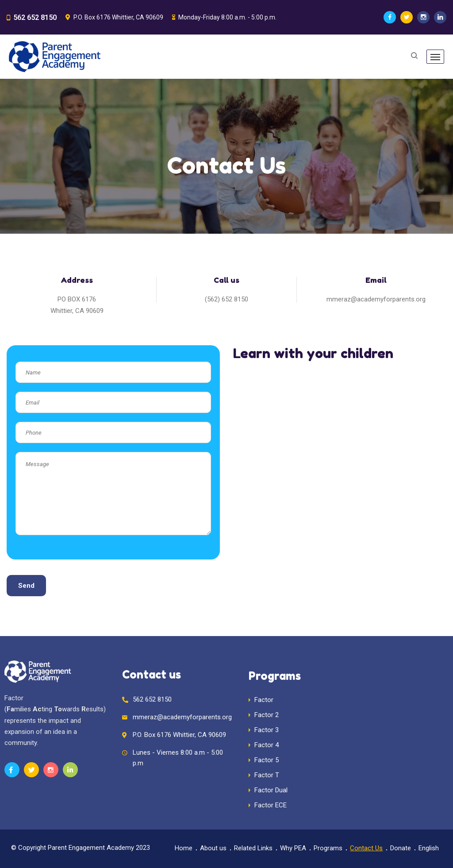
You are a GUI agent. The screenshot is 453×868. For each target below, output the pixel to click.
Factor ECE (271, 805)
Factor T (267, 775)
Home (184, 848)
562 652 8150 (32, 17)
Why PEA (293, 848)
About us (213, 848)
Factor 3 (267, 730)
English (429, 848)
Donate (401, 848)
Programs (328, 848)
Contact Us (366, 848)
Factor (264, 700)
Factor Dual (271, 790)
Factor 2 (267, 715)
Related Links (253, 848)
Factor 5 (267, 760)
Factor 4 (267, 745)
